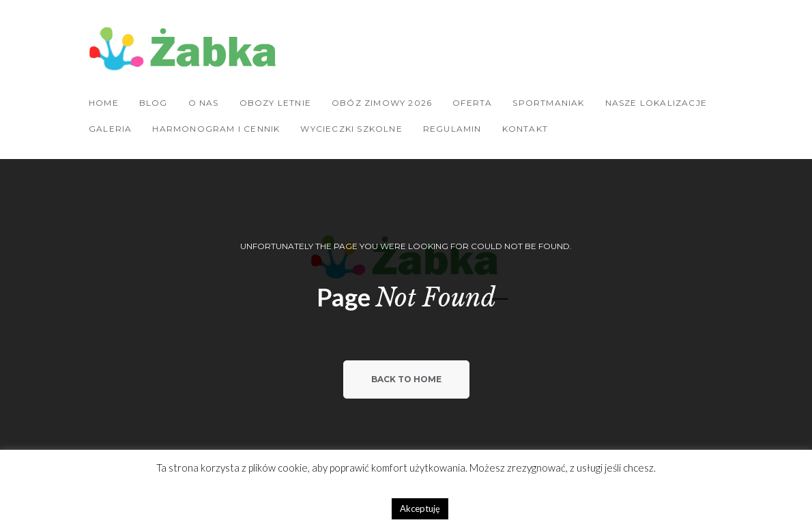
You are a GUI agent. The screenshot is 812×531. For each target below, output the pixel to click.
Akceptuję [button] (420, 508)
